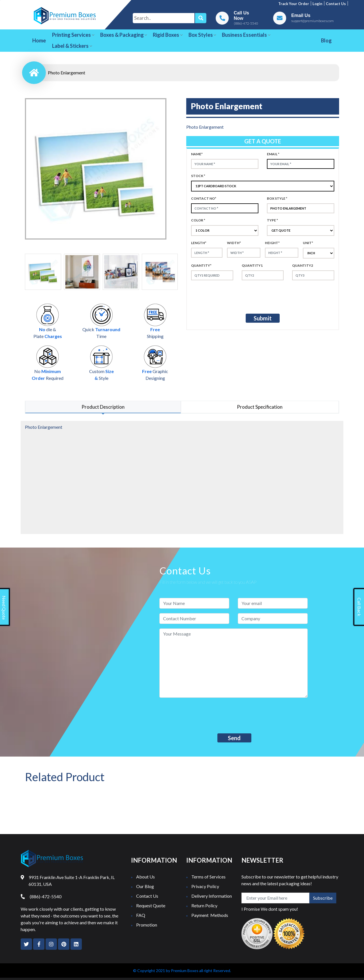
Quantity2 (303, 265)
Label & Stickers (72, 46)
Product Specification (260, 407)
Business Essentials (246, 35)
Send (234, 738)
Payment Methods (210, 915)
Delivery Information (212, 896)
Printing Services (73, 35)
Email (273, 154)
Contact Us (147, 896)
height (272, 243)
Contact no (204, 198)
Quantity (201, 265)
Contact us (336, 4)
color (198, 220)
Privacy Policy (205, 886)
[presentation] (238, 296)
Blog (326, 40)
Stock (198, 176)
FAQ (141, 915)
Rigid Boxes (168, 35)
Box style (277, 198)
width (234, 243)
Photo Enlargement (67, 73)
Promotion (147, 925)
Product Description (103, 407)
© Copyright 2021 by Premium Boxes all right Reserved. (182, 971)
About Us (145, 877)
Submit (263, 318)
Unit (308, 243)
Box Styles (202, 35)
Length (199, 243)
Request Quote (151, 905)
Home (39, 40)
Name (197, 154)
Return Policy (204, 905)
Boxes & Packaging (124, 35)
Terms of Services (208, 877)
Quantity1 (252, 265)
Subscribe (323, 898)
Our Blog (145, 886)
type (272, 220)
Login (317, 4)
